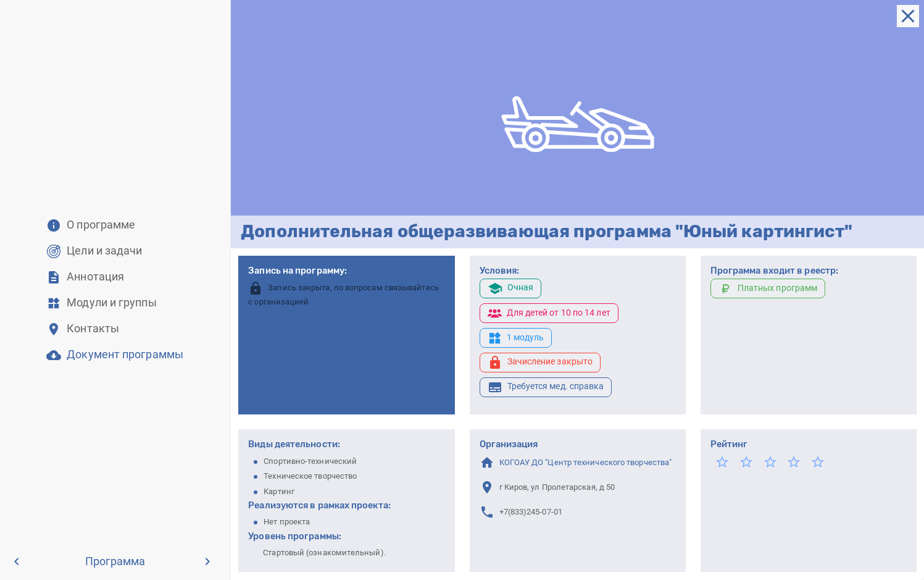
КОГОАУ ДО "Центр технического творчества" (586, 462)
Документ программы (125, 355)
